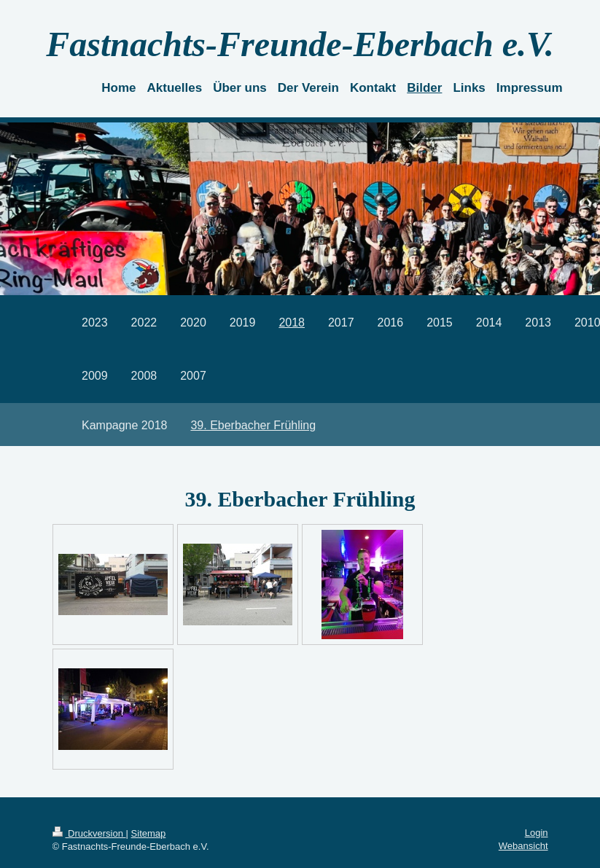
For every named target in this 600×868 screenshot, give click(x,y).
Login (537, 833)
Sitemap (149, 833)
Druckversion (89, 833)
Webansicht (523, 846)
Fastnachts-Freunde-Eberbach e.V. (300, 44)
